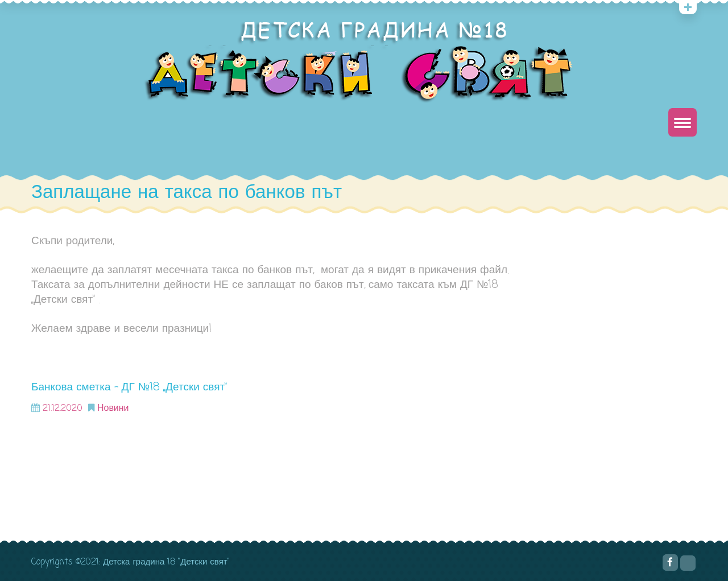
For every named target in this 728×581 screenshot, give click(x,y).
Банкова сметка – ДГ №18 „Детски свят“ (129, 387)
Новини (113, 409)
